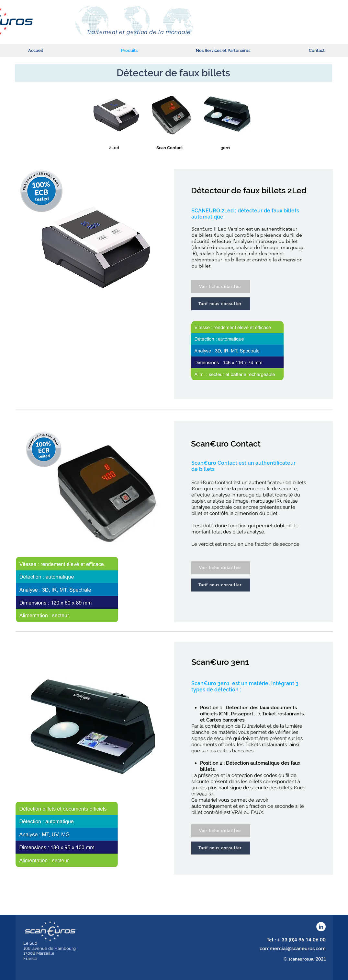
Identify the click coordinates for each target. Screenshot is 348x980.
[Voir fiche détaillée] (221, 287)
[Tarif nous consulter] (221, 304)
